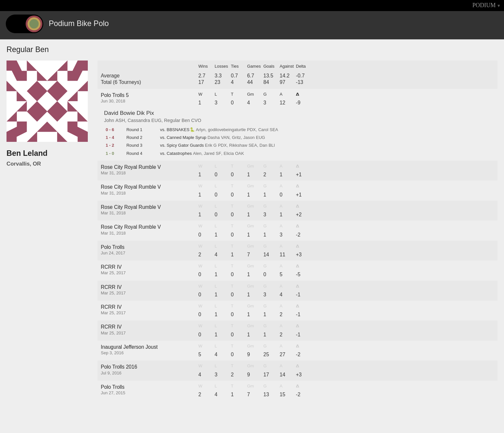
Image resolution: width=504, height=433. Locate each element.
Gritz (236, 138)
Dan (263, 145)
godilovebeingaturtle (227, 130)
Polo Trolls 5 (115, 95)
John (109, 120)
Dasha (214, 138)
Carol (263, 130)
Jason (249, 138)
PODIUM (484, 5)
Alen (197, 154)
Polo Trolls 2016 (119, 367)
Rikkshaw (238, 145)
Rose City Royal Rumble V (131, 167)
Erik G (211, 145)
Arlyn (201, 130)
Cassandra (139, 120)
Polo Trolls (113, 247)
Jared (209, 154)
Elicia (229, 154)
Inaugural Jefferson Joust (129, 347)
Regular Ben (177, 120)
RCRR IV (111, 267)
